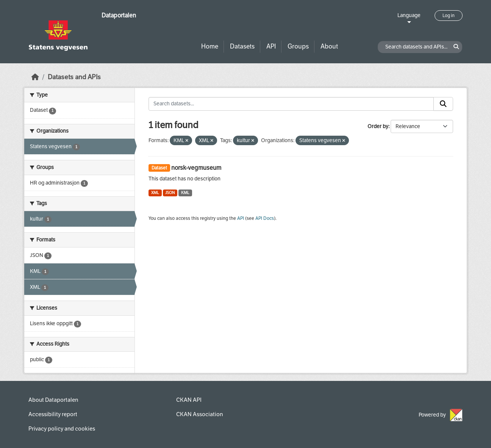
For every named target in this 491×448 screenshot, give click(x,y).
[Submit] (443, 104)
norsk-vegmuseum (196, 168)
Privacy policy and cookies (62, 429)
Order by (378, 126)
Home (210, 46)
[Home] (35, 77)
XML (155, 193)
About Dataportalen (53, 400)
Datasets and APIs (74, 77)
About (329, 46)
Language (409, 15)
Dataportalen (119, 15)
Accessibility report (53, 414)
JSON (170, 193)
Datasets (242, 46)
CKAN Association (199, 414)
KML (185, 193)
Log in (449, 16)
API (271, 46)
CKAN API (189, 400)
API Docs (265, 218)
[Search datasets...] (291, 104)
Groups (298, 46)
